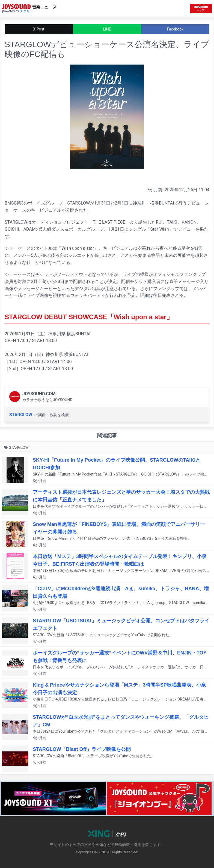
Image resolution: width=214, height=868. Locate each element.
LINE (107, 29)
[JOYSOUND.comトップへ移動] (201, 9)
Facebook (175, 29)
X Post (39, 29)
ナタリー (26, 11)
